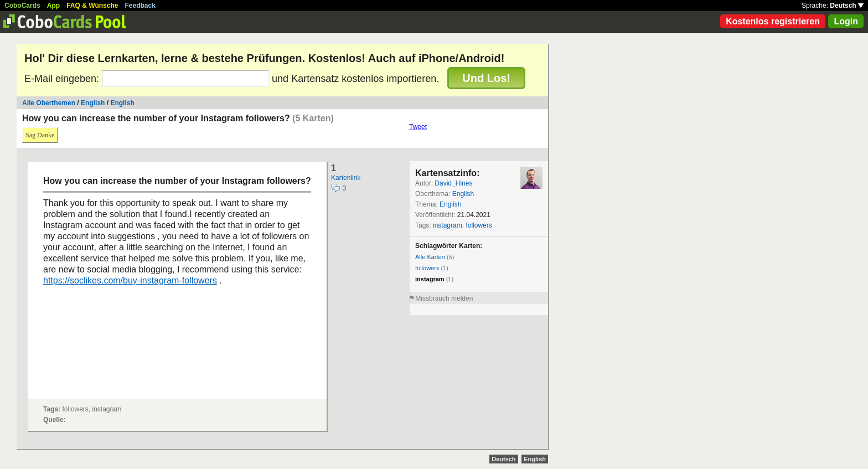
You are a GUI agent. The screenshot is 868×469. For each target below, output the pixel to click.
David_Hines (453, 183)
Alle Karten (430, 257)
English (93, 103)
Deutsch (847, 6)
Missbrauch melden (444, 298)
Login (846, 21)
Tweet (418, 127)
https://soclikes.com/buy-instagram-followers (130, 280)
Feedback (140, 6)
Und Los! (486, 78)
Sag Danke (40, 135)
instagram (448, 225)
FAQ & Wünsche (92, 6)
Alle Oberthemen (49, 103)
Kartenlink (346, 178)
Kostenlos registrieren (773, 21)
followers (479, 225)
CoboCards (22, 6)
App (53, 6)
